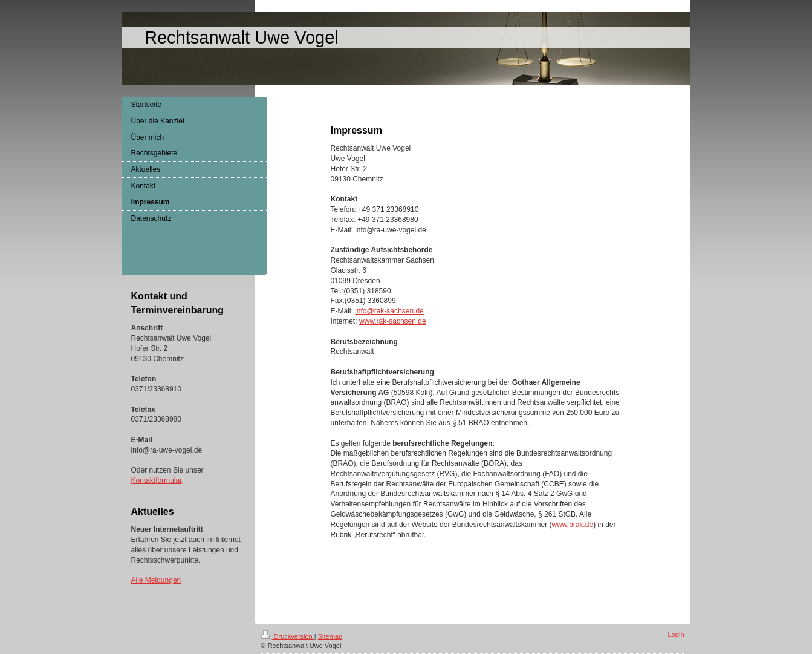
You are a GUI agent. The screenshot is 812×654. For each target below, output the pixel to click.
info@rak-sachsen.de (389, 311)
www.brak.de (572, 525)
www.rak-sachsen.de (393, 321)
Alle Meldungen (156, 580)
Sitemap (330, 636)
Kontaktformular (157, 480)
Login (676, 635)
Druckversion (288, 636)
